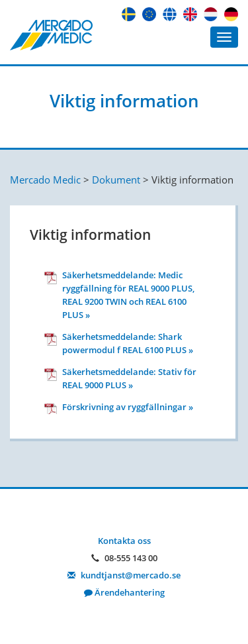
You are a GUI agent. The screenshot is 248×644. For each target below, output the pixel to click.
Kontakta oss (124, 541)
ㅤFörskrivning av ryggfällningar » (128, 407)
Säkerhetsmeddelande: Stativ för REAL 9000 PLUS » (129, 378)
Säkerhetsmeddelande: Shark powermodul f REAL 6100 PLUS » (128, 343)
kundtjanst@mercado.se (124, 575)
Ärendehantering (124, 592)
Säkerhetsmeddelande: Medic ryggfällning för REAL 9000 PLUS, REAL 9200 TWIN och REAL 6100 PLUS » (128, 295)
